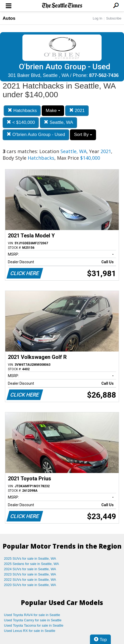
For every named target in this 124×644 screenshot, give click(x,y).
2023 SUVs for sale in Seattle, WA (30, 574)
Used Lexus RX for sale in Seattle (30, 631)
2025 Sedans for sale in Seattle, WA (31, 564)
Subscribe (114, 18)
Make (53, 111)
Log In (97, 18)
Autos (9, 18)
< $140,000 (21, 122)
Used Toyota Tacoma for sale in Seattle (34, 625)
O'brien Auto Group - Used (36, 135)
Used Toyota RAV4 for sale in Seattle (32, 615)
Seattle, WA (58, 122)
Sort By (83, 135)
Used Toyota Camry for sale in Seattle (33, 620)
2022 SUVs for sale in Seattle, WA (30, 580)
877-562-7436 (104, 75)
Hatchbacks (22, 111)
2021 (77, 111)
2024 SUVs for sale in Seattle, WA (30, 569)
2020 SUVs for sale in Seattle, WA (30, 585)
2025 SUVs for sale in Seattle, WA (30, 558)
